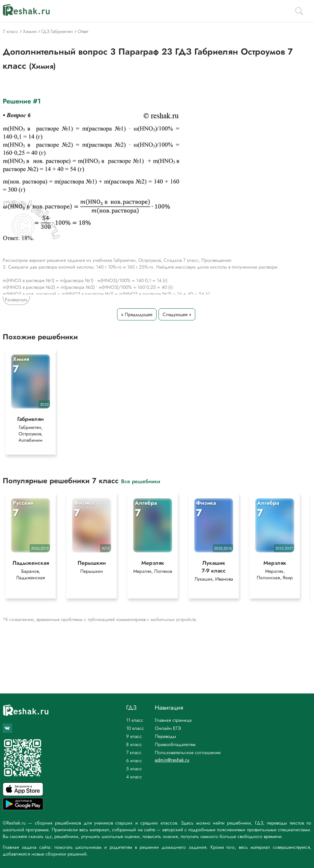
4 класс (134, 777)
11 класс (135, 720)
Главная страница (173, 720)
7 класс (134, 752)
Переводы (165, 736)
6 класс (134, 761)
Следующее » (177, 314)
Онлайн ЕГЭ (168, 728)
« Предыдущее (137, 314)
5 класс (134, 769)
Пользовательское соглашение (188, 752)
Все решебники (141, 481)
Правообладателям (175, 744)
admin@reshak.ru (172, 760)
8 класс (134, 744)
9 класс (134, 736)
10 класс (135, 728)
